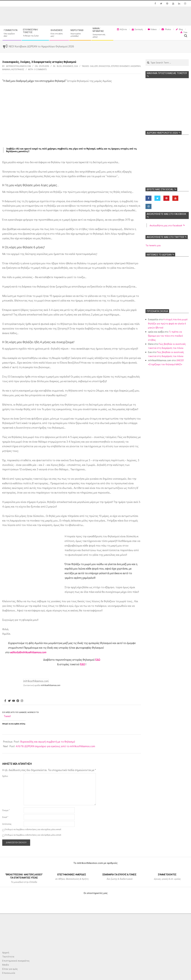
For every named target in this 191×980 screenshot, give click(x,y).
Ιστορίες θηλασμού (120, 66)
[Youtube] (14, 701)
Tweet (7, 716)
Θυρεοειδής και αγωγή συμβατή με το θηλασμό (48, 742)
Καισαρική (136, 66)
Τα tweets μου (153, 245)
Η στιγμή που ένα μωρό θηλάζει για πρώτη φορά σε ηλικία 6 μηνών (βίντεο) (168, 323)
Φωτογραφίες (18, 69)
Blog (59, 66)
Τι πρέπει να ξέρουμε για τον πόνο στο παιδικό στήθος (165, 336)
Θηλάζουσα (104, 66)
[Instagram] (22, 701)
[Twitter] (9, 701)
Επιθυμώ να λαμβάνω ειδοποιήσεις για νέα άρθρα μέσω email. (33, 835)
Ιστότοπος (7, 824)
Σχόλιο (5, 776)
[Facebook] (5, 701)
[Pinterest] (18, 701)
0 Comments (41, 69)
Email (5, 817)
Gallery (94, 66)
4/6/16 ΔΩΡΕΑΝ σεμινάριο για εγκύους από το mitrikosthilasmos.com (55, 746)
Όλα (76, 66)
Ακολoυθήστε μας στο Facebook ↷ (167, 225)
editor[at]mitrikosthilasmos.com (28, 652)
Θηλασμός (68, 66)
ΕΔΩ (98, 660)
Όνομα (6, 810)
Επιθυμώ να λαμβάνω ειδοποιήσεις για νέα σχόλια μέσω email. (33, 829)
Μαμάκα (6, 69)
